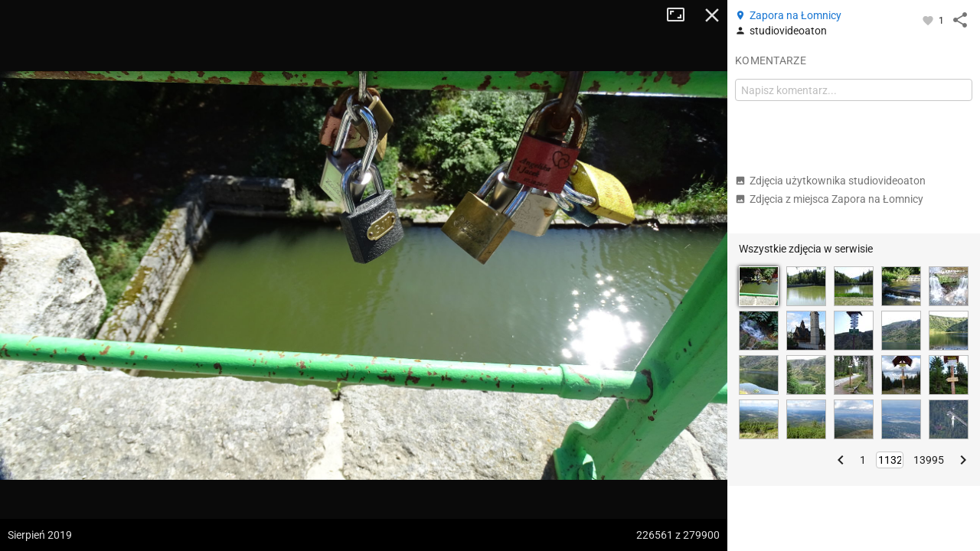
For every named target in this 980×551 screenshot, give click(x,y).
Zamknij (712, 15)
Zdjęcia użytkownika (830, 181)
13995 (929, 460)
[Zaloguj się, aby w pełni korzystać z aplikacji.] (929, 20)
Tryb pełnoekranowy (681, 15)
